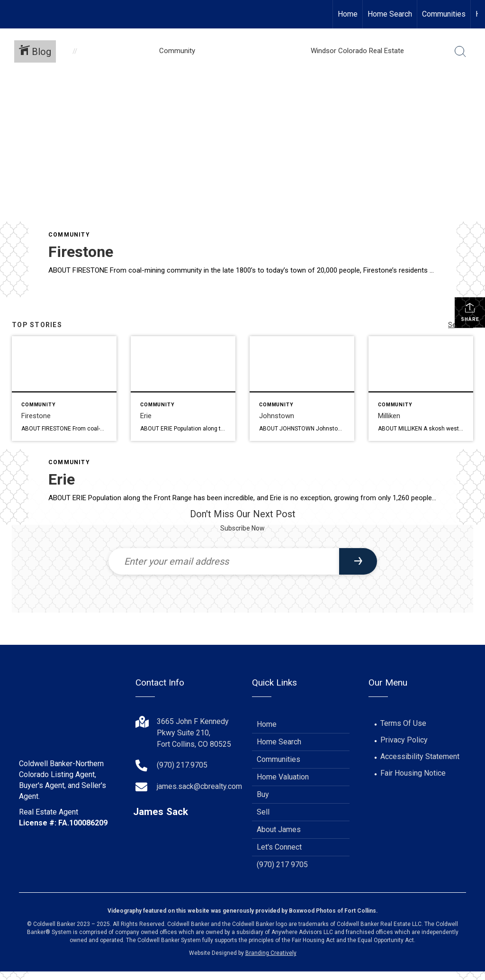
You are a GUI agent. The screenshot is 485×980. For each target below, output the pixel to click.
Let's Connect (279, 847)
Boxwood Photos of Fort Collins (332, 911)
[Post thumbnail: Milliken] (421, 389)
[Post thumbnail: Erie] (183, 389)
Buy (263, 794)
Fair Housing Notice (413, 773)
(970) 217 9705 (282, 865)
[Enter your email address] (224, 561)
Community (69, 235)
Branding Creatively (271, 953)
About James (279, 829)
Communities (444, 14)
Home (348, 14)
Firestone (81, 252)
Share (470, 312)
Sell (263, 812)
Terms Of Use (403, 723)
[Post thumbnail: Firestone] (64, 389)
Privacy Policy (404, 740)
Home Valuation (283, 777)
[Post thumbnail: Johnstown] (302, 389)
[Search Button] (460, 52)
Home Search (390, 14)
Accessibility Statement (420, 756)
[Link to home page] (12, 14)
